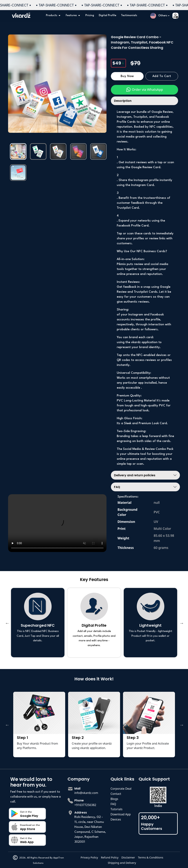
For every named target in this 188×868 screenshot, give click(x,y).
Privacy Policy (89, 857)
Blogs (114, 799)
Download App (121, 814)
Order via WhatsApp (144, 89)
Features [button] (73, 16)
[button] (160, 16)
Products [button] (53, 16)
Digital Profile (107, 15)
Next (181, 623)
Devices (116, 819)
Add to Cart (162, 76)
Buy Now (127, 76)
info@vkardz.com (86, 793)
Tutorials (116, 809)
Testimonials (129, 15)
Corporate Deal (121, 789)
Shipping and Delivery (122, 863)
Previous (7, 623)
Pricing (90, 15)
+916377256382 (85, 805)
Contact (116, 794)
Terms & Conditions (151, 857)
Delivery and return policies (135, 475)
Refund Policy (110, 857)
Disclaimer (128, 857)
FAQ (117, 487)
